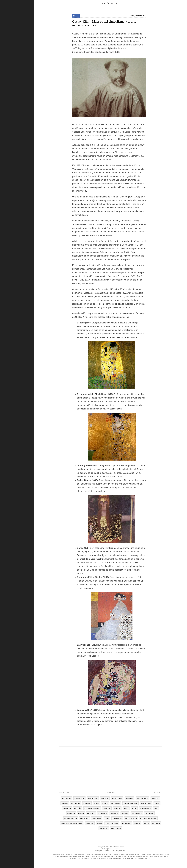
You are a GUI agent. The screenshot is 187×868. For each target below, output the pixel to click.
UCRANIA (156, 823)
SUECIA (137, 823)
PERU (107, 818)
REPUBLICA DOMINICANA (72, 823)
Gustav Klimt (140, 16)
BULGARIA (76, 803)
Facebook (157, 792)
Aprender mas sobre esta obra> (122, 337)
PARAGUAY (97, 818)
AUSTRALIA (93, 798)
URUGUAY (104, 828)
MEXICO (125, 813)
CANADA (87, 803)
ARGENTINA (79, 798)
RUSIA (99, 823)
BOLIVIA (155, 798)
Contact (104, 849)
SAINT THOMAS (112, 823)
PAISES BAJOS (71, 818)
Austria (131, 16)
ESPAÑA (78, 808)
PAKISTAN (84, 818)
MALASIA (114, 813)
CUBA (157, 803)
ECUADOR (67, 808)
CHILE (96, 803)
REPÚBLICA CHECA (148, 818)
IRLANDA (71, 813)
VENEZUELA (116, 828)
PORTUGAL (117, 818)
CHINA (105, 803)
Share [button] (76, 16)
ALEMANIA (67, 798)
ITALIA (81, 813)
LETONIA (91, 813)
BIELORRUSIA (143, 798)
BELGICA (129, 798)
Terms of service (114, 849)
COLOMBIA (116, 803)
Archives (111, 792)
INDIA (134, 808)
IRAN (156, 808)
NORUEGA (149, 813)
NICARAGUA (137, 813)
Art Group (122, 851)
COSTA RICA (146, 803)
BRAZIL (65, 803)
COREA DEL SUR (130, 803)
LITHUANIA (103, 813)
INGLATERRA (145, 808)
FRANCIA (107, 808)
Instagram (64, 792)
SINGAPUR (126, 823)
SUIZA (146, 823)
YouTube (115, 851)
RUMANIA (90, 823)
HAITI (126, 808)
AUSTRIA (105, 798)
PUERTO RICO (131, 818)
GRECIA (117, 808)
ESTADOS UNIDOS (92, 808)
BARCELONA (117, 798)
